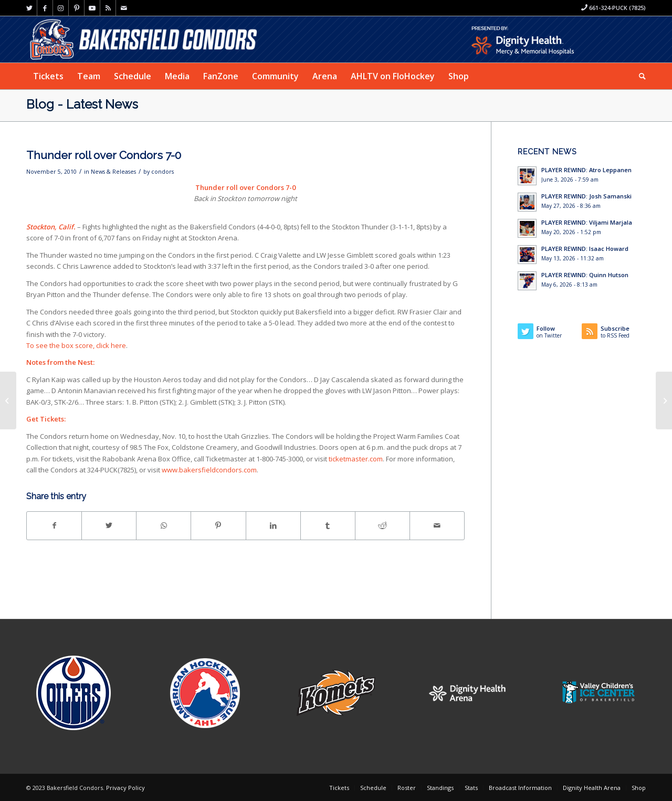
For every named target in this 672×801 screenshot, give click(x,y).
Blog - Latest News (82, 104)
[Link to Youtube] (92, 8)
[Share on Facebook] (54, 525)
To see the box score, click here (76, 345)
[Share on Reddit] (382, 525)
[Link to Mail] (124, 8)
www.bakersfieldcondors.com (209, 470)
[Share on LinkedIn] (273, 525)
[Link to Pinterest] (76, 8)
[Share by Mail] (437, 525)
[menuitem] (48, 76)
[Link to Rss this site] (108, 8)
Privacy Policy (125, 788)
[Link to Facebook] (45, 8)
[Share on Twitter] (109, 525)
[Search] (639, 76)
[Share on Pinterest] (218, 525)
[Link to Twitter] (29, 8)
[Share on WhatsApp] (164, 525)
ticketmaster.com (356, 459)
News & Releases (113, 172)
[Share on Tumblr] (328, 525)
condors (162, 172)
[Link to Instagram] (61, 8)
